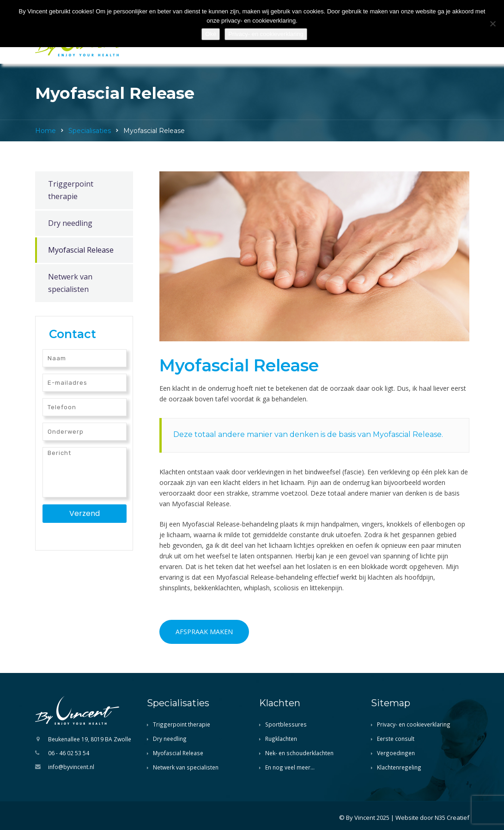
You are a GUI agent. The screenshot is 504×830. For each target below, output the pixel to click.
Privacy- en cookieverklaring (414, 724)
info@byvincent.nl (71, 767)
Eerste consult (396, 739)
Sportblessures (286, 724)
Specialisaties (90, 131)
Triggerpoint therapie (71, 190)
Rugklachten (281, 739)
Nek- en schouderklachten (299, 753)
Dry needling (70, 223)
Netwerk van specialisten (70, 283)
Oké (211, 34)
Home (46, 131)
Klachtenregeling (399, 767)
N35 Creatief (452, 818)
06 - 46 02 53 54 (69, 753)
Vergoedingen (396, 753)
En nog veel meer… (290, 767)
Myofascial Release (81, 250)
